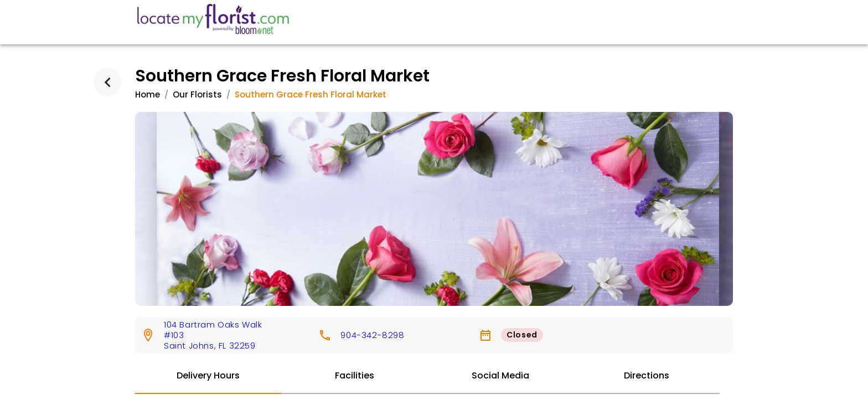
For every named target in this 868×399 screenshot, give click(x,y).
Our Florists (197, 94)
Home (148, 94)
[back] (107, 82)
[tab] (208, 376)
